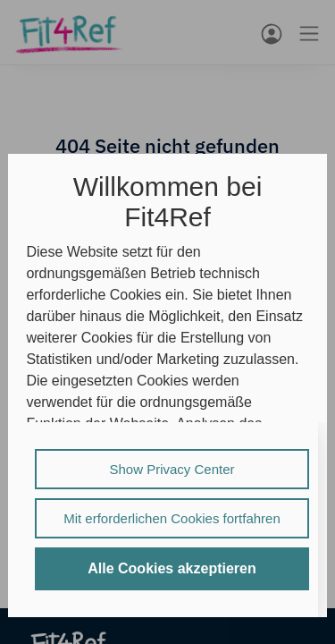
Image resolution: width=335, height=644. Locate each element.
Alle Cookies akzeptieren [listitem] (172, 568)
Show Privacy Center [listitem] (172, 469)
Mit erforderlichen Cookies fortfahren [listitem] (172, 518)
